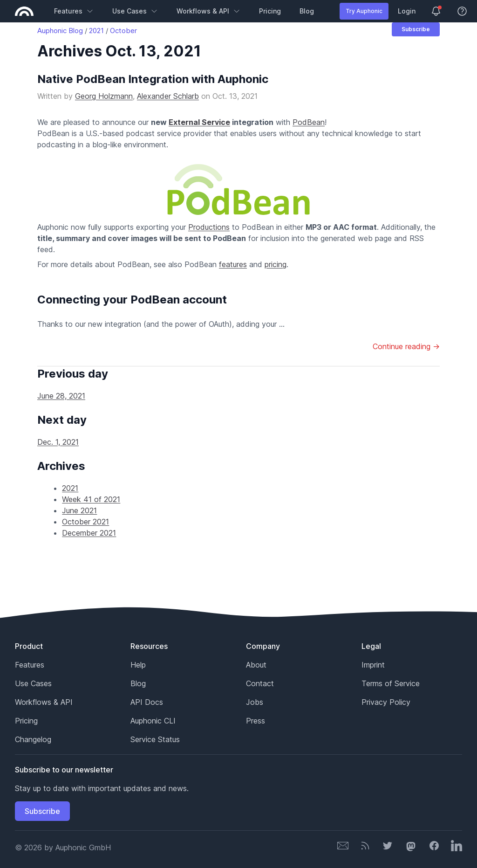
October (123, 31)
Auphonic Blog (60, 31)
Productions (209, 227)
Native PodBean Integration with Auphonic (153, 79)
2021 (96, 31)
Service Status (155, 739)
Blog (307, 11)
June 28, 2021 (61, 396)
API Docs (147, 702)
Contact (260, 683)
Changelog (33, 739)
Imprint (373, 665)
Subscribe (416, 29)
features (233, 264)
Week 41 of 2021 (91, 499)
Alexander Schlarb (168, 96)
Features (74, 11)
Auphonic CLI (153, 721)
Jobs (255, 702)
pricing (276, 264)
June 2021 (79, 510)
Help (138, 665)
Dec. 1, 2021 (58, 442)
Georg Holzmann (104, 96)
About (256, 665)
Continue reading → (406, 346)
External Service (199, 122)
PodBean (309, 122)
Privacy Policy (386, 702)
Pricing (270, 11)
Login (407, 11)
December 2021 (89, 533)
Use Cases (135, 11)
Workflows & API (208, 11)
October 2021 (85, 522)
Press (256, 721)
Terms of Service (391, 683)
